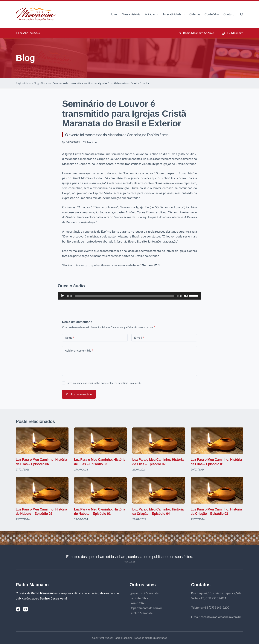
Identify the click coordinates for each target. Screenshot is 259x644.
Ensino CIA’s (138, 603)
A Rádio (152, 14)
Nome (70, 338)
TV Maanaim (232, 33)
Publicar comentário (79, 394)
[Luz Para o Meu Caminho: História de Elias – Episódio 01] (217, 441)
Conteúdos (212, 14)
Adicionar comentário (79, 351)
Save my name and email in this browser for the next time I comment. (104, 383)
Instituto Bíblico (140, 598)
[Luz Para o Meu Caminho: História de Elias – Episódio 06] (42, 441)
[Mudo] (186, 296)
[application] (129, 296)
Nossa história (131, 14)
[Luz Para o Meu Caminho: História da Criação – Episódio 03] (217, 490)
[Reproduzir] (63, 296)
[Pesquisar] (242, 14)
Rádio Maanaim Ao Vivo (196, 33)
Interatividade (175, 14)
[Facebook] (18, 609)
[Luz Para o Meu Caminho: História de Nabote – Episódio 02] (42, 490)
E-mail (139, 338)
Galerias (195, 14)
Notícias (46, 83)
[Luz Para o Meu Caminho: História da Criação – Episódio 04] (159, 490)
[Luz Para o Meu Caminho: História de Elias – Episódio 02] (159, 441)
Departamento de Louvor (146, 608)
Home (113, 14)
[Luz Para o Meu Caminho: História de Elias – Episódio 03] (100, 441)
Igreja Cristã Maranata (144, 593)
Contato (229, 14)
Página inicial (23, 83)
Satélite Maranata (141, 613)
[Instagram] (26, 609)
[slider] (124, 296)
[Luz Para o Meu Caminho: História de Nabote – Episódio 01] (100, 490)
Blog (36, 83)
